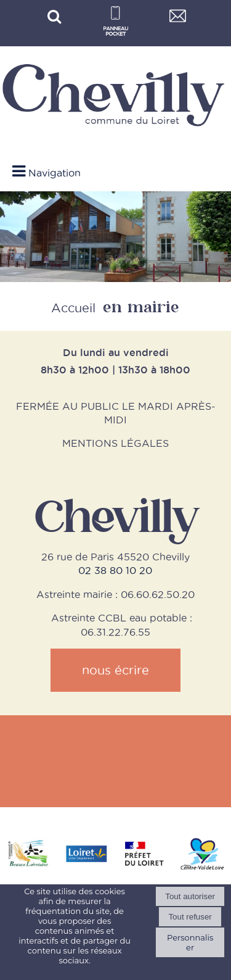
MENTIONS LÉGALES (115, 443)
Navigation (55, 173)
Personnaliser (190, 942)
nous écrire (115, 670)
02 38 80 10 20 (115, 570)
